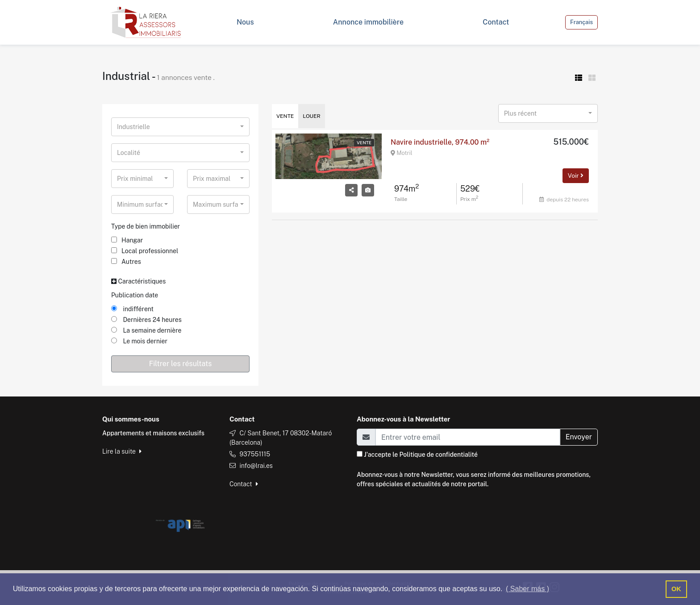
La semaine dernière (146, 330)
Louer (311, 116)
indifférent (132, 309)
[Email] (468, 437)
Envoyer (579, 437)
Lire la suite (122, 451)
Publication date (135, 295)
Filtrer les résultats (181, 364)
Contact (244, 484)
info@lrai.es (256, 466)
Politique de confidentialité (438, 455)
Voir (576, 175)
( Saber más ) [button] (527, 589)
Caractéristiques (138, 281)
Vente (285, 116)
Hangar (127, 240)
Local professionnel (145, 251)
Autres (126, 262)
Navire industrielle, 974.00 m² (440, 142)
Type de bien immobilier (146, 226)
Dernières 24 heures (146, 320)
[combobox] (180, 127)
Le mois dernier (139, 341)
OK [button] (676, 589)
